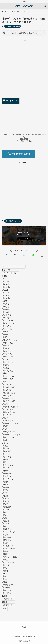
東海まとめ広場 (24, 6)
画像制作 (7, 537)
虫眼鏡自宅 (7, 398)
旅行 (5, 504)
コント (6, 499)
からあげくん (8, 323)
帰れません (7, 540)
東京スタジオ (8, 432)
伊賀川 (6, 426)
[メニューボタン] (3, 6)
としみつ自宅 (8, 401)
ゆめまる (7, 312)
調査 (5, 518)
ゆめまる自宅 (8, 387)
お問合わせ (16, 637)
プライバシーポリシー (28, 637)
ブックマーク (10, 101)
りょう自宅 (7, 396)
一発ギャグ (7, 546)
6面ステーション (10, 340)
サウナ (6, 565)
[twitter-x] (24, 627)
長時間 (6, 471)
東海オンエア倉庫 (10, 423)
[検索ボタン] (45, 6)
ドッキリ (7, 524)
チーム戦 (7, 457)
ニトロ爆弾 (7, 321)
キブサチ (7, 415)
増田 (5, 337)
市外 (5, 440)
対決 (5, 446)
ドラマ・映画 (8, 549)
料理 (5, 485)
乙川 (5, 404)
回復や (6, 368)
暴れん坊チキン (9, 412)
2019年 (6, 296)
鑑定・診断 (7, 585)
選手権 (6, 487)
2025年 (6, 279)
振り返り (7, 529)
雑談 (5, 554)
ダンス (6, 579)
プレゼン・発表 (9, 557)
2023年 (6, 284)
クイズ (6, 454)
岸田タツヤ (7, 357)
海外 (5, 429)
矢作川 (6, 418)
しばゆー (7, 318)
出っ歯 (6, 346)
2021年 (6, 290)
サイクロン (7, 362)
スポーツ (7, 476)
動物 (5, 571)
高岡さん (7, 334)
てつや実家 (7, 410)
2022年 (6, 287)
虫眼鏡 (6, 310)
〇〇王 (6, 510)
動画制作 (7, 474)
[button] (6, 256)
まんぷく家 (7, 421)
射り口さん (7, 343)
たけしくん (7, 329)
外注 (5, 560)
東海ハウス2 (8, 437)
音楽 (5, 582)
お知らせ (7, 588)
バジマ (6, 332)
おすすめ (7, 451)
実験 (5, 568)
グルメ (6, 493)
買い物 (6, 521)
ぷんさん (7, 326)
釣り (5, 574)
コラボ (6, 501)
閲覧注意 (7, 507)
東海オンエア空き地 (11, 435)
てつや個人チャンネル (13, 26)
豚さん (6, 348)
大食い (6, 482)
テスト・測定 (8, 563)
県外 (5, 382)
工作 (5, 490)
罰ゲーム (7, 462)
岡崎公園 (7, 390)
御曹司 (6, 365)
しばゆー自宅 (8, 393)
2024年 (6, 282)
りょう (6, 307)
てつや (6, 304)
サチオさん (7, 354)
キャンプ (7, 590)
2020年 (6, 293)
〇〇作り (7, 593)
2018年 (6, 298)
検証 (5, 460)
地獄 (5, 535)
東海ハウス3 (8, 379)
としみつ (7, 315)
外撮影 (6, 448)
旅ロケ (6, 515)
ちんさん (7, 351)
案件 (5, 551)
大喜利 (6, 543)
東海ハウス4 (8, 376)
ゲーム (6, 468)
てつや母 (7, 359)
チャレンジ (7, 465)
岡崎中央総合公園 (10, 407)
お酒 (5, 496)
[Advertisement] (24, 66)
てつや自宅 (7, 385)
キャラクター (8, 479)
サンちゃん (7, 371)
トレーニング (8, 532)
